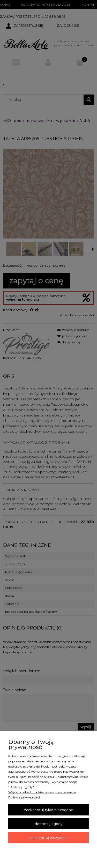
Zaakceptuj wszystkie (48, 838)
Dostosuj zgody (48, 824)
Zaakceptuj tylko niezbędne (49, 810)
